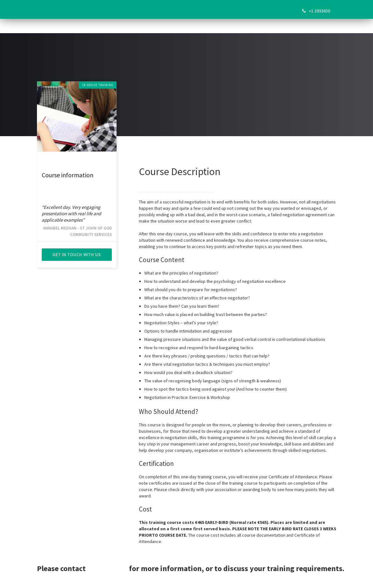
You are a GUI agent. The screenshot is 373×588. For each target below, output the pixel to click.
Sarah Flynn (107, 568)
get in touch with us (77, 254)
